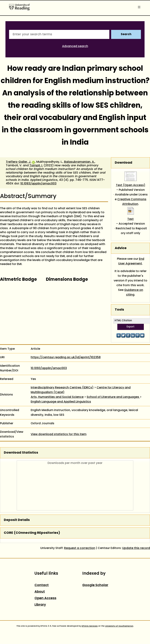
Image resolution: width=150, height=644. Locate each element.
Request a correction (80, 548)
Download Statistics (21, 453)
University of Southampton (119, 626)
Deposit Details (17, 520)
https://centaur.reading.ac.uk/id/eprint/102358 (66, 357)
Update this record (136, 548)
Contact (42, 585)
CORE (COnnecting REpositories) (32, 533)
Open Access (45, 598)
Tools (119, 310)
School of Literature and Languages (113, 397)
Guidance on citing (134, 292)
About (40, 592)
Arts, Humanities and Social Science (57, 397)
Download (123, 163)
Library (40, 605)
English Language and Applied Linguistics (61, 402)
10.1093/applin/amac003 (38, 184)
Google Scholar (95, 585)
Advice (121, 248)
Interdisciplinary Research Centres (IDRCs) (62, 388)
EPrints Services (90, 626)
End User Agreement (131, 261)
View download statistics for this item (59, 434)
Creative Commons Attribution (132, 202)
